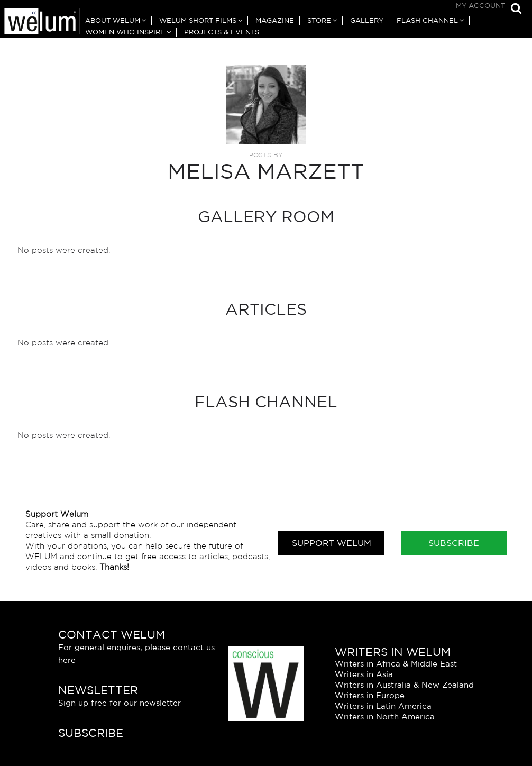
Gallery (367, 20)
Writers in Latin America (383, 706)
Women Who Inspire (125, 32)
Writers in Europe (370, 695)
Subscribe (454, 543)
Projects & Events (222, 32)
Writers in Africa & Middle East (396, 664)
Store (319, 20)
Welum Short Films (198, 20)
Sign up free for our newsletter (120, 703)
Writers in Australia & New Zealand (404, 685)
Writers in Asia (364, 674)
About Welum (113, 20)
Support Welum (332, 543)
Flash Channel (427, 20)
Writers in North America (385, 717)
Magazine (275, 20)
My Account (480, 6)
